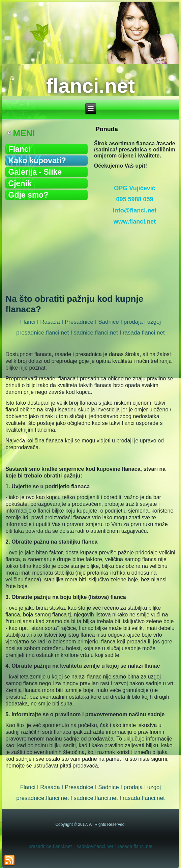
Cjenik (20, 183)
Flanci (20, 149)
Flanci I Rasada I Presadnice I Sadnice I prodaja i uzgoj (91, 322)
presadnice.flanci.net (42, 333)
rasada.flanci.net (144, 333)
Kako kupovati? (37, 161)
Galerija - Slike (35, 172)
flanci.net (90, 86)
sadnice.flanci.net (96, 333)
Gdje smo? (28, 195)
